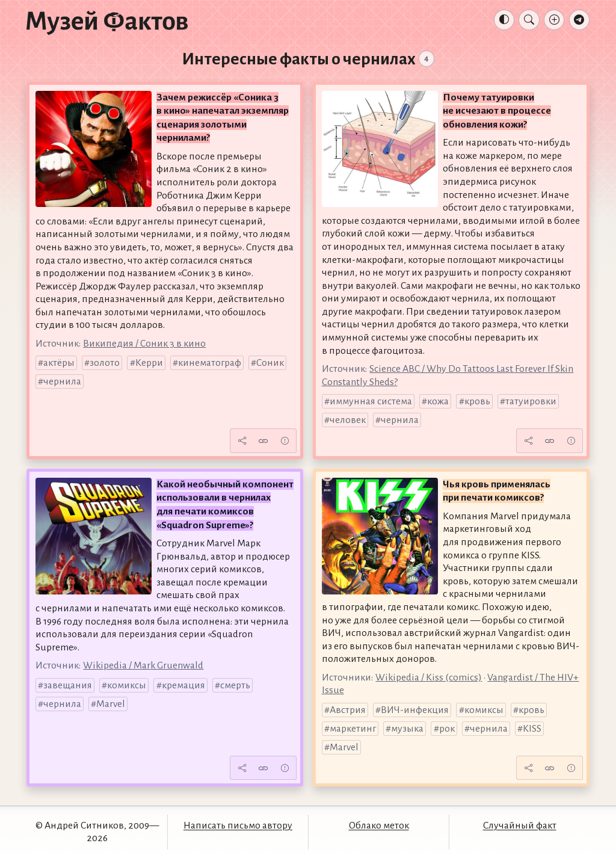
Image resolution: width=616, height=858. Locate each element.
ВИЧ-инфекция (415, 710)
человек (348, 420)
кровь (477, 401)
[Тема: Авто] (504, 20)
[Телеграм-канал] (579, 20)
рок (447, 729)
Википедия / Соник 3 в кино (144, 344)
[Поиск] (529, 20)
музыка (407, 729)
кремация (183, 685)
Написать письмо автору (238, 826)
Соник (270, 363)
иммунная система (371, 401)
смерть (235, 685)
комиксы (127, 685)
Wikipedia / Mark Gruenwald (143, 665)
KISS (532, 729)
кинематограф (210, 363)
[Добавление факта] (554, 20)
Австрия (348, 710)
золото (105, 363)
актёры (59, 363)
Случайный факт (520, 826)
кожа (438, 401)
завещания (68, 685)
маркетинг (353, 729)
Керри (149, 363)
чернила (62, 381)
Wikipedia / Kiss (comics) (429, 677)
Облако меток (379, 826)
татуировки (531, 401)
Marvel (111, 704)
